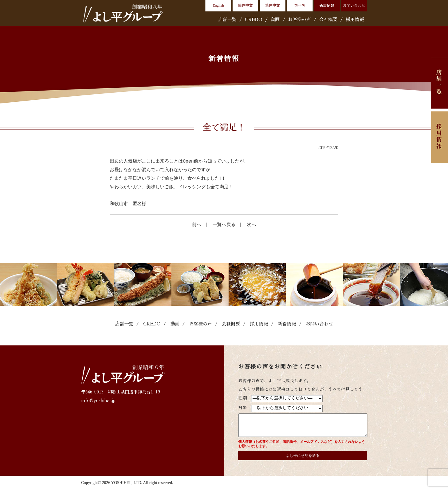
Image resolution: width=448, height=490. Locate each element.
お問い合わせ (354, 6)
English (218, 5)
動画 (275, 20)
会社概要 (328, 20)
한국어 (300, 5)
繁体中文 (273, 5)
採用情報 (355, 20)
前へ (197, 224)
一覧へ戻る (224, 224)
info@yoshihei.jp (98, 401)
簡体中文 (245, 5)
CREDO (254, 20)
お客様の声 (299, 20)
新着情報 (327, 6)
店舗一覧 (227, 20)
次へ (251, 224)
